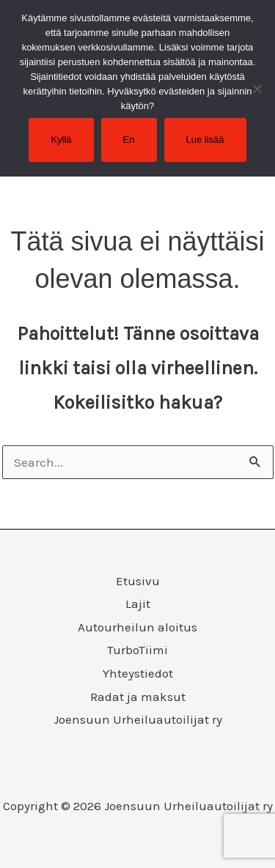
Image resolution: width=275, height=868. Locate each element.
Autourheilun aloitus (137, 627)
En (129, 140)
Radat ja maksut (138, 697)
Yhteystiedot (138, 673)
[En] (257, 89)
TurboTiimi (137, 650)
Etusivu (138, 581)
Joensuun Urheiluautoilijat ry (138, 719)
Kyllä (61, 140)
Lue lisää (205, 140)
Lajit (138, 604)
